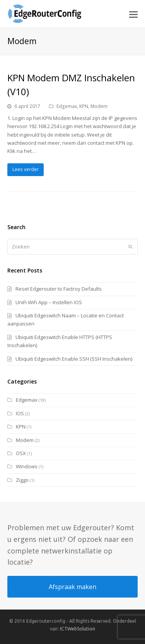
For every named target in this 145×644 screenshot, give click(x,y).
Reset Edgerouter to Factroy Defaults (59, 289)
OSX (21, 453)
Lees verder (26, 169)
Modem (99, 106)
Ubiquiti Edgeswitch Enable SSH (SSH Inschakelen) (74, 359)
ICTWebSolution (78, 629)
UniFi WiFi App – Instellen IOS (49, 302)
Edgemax (67, 106)
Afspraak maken (72, 587)
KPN (84, 106)
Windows (27, 466)
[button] (133, 14)
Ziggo (22, 480)
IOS (20, 413)
